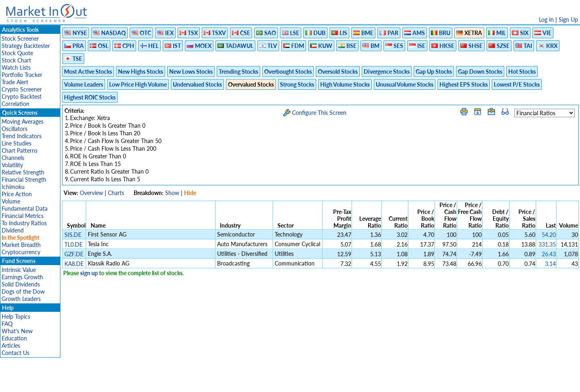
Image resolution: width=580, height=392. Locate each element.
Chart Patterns (20, 150)
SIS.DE (73, 235)
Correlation (16, 104)
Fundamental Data (25, 208)
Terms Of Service (276, 382)
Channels (13, 158)
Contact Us (16, 353)
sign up (89, 273)
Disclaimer (198, 382)
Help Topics (16, 316)
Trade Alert (15, 82)
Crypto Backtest (22, 96)
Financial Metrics (23, 216)
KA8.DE (74, 264)
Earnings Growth (22, 277)
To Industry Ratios (24, 223)
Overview (91, 193)
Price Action (17, 194)
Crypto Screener (22, 89)
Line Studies (17, 143)
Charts (116, 193)
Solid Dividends (21, 284)
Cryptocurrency (21, 252)
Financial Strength (24, 179)
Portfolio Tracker (22, 75)
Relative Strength (23, 172)
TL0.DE (74, 244)
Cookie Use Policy (324, 382)
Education (14, 338)
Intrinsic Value (19, 270)
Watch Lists (16, 67)
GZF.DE (74, 254)
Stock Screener (20, 38)
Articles (11, 345)
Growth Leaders (21, 299)
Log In (546, 20)
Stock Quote (17, 53)
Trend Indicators (22, 136)
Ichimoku (13, 187)
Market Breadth (21, 245)
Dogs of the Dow (23, 291)
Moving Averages (23, 121)
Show (172, 193)
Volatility (12, 165)
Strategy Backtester (26, 46)
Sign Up (568, 20)
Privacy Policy (233, 382)
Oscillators (14, 129)
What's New (17, 331)
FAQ (7, 324)
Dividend (13, 230)
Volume (11, 201)
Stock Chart (16, 60)
